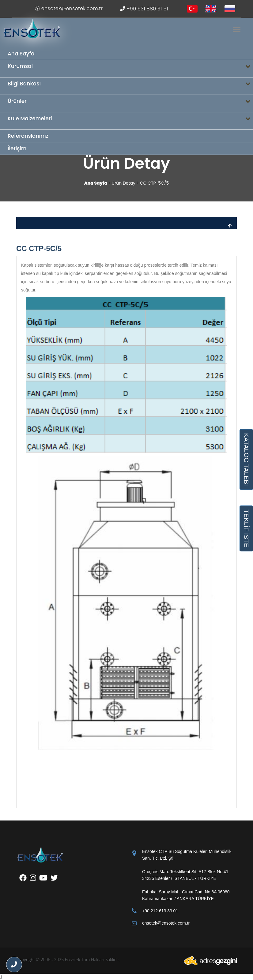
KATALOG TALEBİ (246, 459)
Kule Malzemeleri (130, 121)
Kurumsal (130, 69)
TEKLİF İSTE (246, 528)
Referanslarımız (28, 136)
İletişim (17, 148)
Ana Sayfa (21, 54)
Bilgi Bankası (130, 86)
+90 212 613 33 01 (160, 911)
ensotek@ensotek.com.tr (69, 8)
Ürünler (130, 104)
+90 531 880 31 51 (144, 9)
